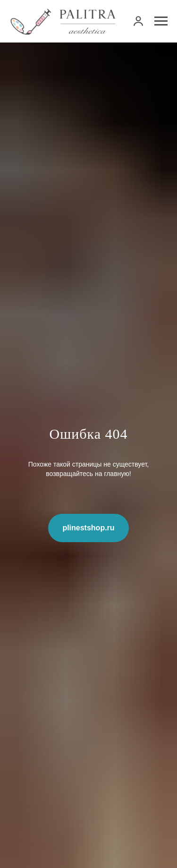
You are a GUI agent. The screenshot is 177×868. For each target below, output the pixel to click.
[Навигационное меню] (161, 21)
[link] (138, 21)
